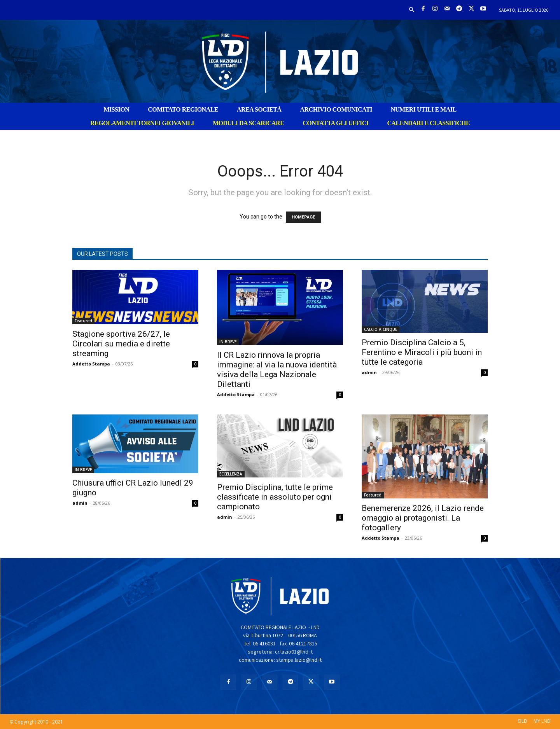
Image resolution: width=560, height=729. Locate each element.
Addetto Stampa (91, 364)
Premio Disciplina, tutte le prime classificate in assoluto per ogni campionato (275, 497)
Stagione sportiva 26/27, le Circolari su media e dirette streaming (121, 344)
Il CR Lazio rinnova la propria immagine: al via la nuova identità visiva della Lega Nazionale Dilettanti (277, 370)
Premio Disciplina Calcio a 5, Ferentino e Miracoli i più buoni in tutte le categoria (422, 352)
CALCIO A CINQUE (381, 329)
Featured (83, 321)
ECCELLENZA (231, 474)
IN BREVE (228, 342)
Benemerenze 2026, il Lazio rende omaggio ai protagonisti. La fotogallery (423, 518)
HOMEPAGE (303, 217)
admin (369, 372)
